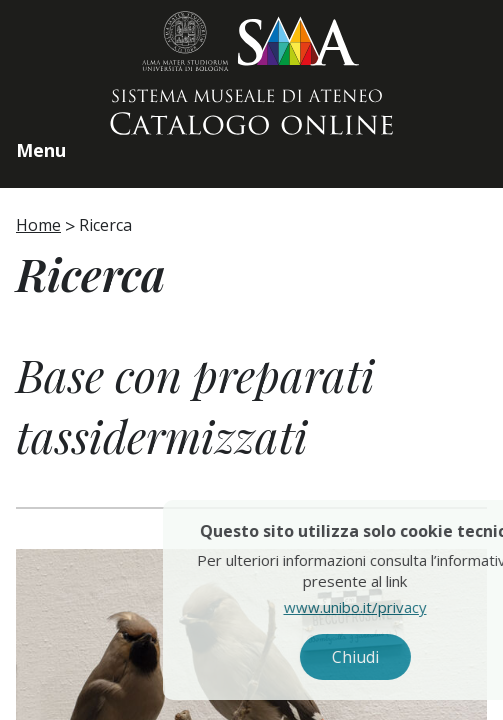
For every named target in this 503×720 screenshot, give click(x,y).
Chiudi (371, 657)
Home (38, 225)
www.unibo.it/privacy (371, 607)
